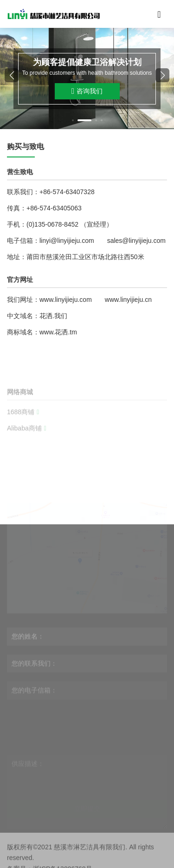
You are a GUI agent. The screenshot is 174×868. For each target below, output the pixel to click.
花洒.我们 (53, 316)
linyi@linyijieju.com (67, 241)
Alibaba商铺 (27, 447)
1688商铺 (23, 431)
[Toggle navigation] (159, 14)
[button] (73, 120)
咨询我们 (87, 91)
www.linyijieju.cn (128, 300)
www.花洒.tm (58, 332)
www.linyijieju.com (66, 300)
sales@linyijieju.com (136, 241)
